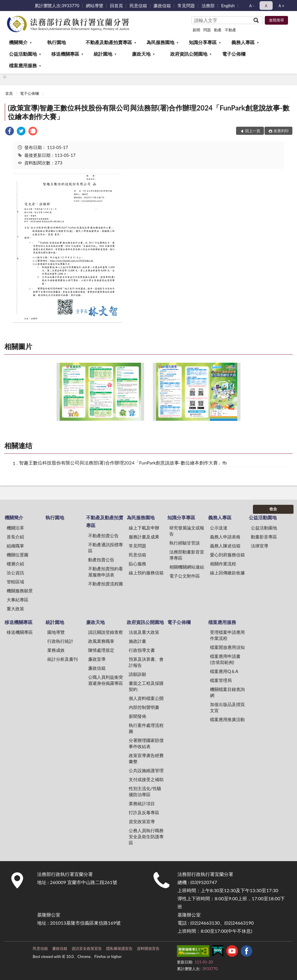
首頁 (9, 93)
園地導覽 (56, 632)
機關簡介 (18, 42)
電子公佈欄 (234, 54)
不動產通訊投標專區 (106, 548)
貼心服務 (137, 564)
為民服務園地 (160, 42)
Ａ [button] (266, 6)
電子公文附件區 (185, 576)
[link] (10, 132)
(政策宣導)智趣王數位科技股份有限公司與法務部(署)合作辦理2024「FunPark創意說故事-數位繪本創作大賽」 (149, 112)
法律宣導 (260, 546)
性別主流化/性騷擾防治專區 (145, 791)
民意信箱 (138, 6)
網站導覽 (95, 6)
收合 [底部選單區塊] (273, 509)
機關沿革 (15, 528)
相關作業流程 (223, 564)
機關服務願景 (20, 591)
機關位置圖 (18, 555)
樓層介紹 (15, 564)
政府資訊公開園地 (189, 54)
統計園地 (103, 54)
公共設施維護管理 (146, 770)
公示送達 (219, 528)
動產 (218, 30)
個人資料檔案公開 (146, 698)
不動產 (230, 30)
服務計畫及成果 (144, 537)
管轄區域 (15, 582)
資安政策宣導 (142, 821)
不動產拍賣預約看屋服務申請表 (106, 572)
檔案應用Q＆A (224, 671)
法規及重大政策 (144, 632)
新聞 (196, 30)
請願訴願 (137, 674)
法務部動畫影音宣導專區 (187, 555)
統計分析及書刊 (63, 659)
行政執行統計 (60, 641)
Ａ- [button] (251, 6)
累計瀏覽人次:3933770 (57, 6)
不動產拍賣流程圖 (106, 584)
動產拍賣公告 (101, 560)
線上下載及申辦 (144, 528)
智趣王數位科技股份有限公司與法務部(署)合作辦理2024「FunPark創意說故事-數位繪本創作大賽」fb (123, 463)
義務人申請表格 (225, 537)
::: (5, 4)
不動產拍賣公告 (103, 536)
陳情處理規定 (101, 650)
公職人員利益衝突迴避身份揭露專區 (106, 680)
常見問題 (186, 6)
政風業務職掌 (101, 641)
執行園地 (57, 42)
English (228, 6)
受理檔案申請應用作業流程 (227, 635)
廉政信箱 (162, 6)
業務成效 (56, 650)
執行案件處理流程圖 (146, 728)
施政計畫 (137, 641)
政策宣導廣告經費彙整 (146, 758)
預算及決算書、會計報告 (146, 662)
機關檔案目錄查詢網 (227, 692)
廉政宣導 (97, 659)
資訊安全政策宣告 (87, 948)
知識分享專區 (203, 42)
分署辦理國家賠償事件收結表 (146, 743)
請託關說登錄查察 (106, 632)
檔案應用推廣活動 (227, 719)
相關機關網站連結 (187, 567)
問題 (207, 30)
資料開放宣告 (148, 948)
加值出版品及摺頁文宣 (227, 707)
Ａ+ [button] (281, 6)
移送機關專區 (65, 54)
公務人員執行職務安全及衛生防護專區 (146, 836)
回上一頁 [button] (253, 131)
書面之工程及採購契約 (146, 686)
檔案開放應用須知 (227, 647)
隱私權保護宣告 (119, 948)
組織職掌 (15, 546)
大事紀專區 (18, 600)
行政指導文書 (142, 650)
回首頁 (116, 6)
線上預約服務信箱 (146, 573)
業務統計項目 (142, 803)
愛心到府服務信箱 (227, 555)
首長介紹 (15, 537)
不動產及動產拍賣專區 (109, 42)
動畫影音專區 (264, 537)
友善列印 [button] (281, 131)
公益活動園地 (23, 54)
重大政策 (15, 609)
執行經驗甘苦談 (185, 543)
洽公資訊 (15, 573)
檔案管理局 (221, 680)
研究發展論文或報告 (187, 531)
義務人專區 (243, 42)
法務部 (208, 6)
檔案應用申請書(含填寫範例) (225, 659)
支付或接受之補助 (146, 779)
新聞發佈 (137, 716)
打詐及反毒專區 (144, 812)
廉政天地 (141, 54)
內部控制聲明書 (144, 707)
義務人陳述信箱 (225, 546)
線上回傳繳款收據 (227, 573)
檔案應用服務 (23, 65)
